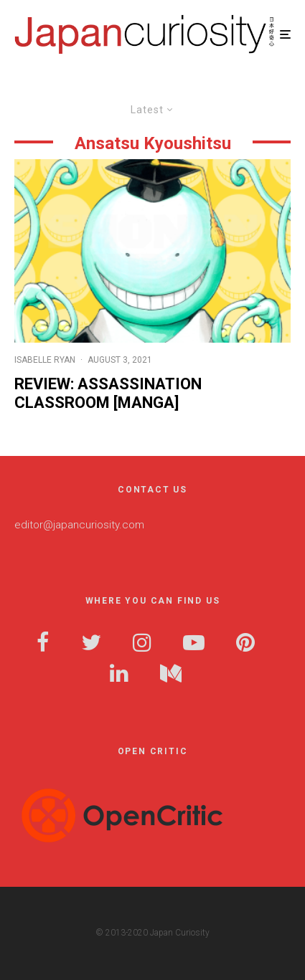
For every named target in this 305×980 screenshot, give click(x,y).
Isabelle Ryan (45, 360)
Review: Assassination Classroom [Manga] (108, 393)
